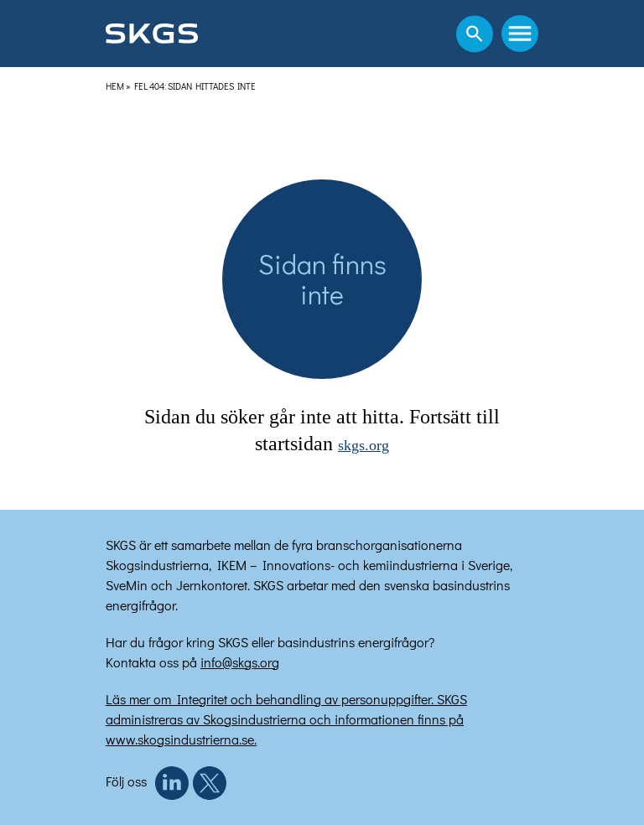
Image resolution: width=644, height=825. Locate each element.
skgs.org (364, 445)
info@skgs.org (240, 662)
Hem (115, 86)
